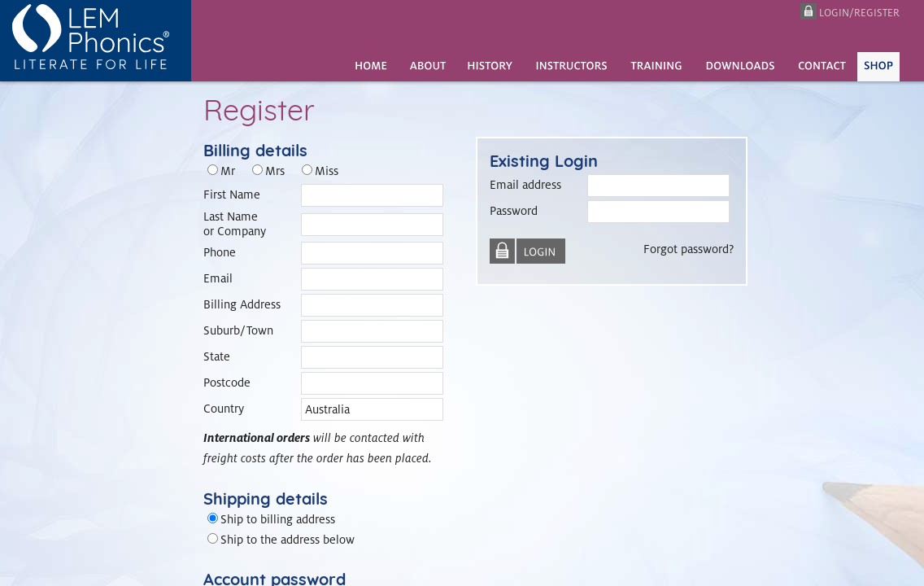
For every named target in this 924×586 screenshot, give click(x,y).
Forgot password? (689, 249)
